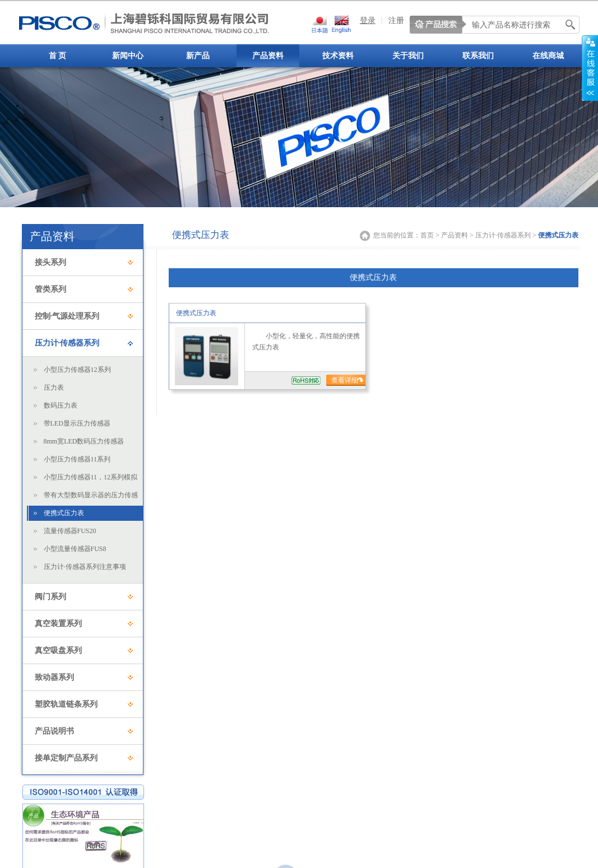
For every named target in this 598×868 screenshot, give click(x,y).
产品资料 (268, 56)
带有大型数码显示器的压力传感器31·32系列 (91, 497)
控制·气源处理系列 (67, 316)
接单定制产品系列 (66, 758)
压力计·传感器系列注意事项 (85, 567)
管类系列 (50, 289)
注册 (396, 20)
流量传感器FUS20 (70, 531)
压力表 (54, 388)
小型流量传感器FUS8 (75, 549)
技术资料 (338, 56)
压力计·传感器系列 (67, 343)
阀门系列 (50, 597)
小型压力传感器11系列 (77, 459)
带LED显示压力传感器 (77, 423)
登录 (368, 20)
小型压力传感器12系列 (77, 370)
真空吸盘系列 (58, 650)
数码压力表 (61, 405)
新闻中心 (128, 56)
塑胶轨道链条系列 (66, 704)
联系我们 (478, 56)
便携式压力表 (64, 513)
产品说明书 (54, 731)
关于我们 (408, 56)
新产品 (198, 56)
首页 (427, 235)
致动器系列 (54, 677)
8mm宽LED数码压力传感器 (84, 441)
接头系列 (50, 262)
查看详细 (346, 380)
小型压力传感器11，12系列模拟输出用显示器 (91, 479)
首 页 (58, 56)
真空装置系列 (58, 624)
